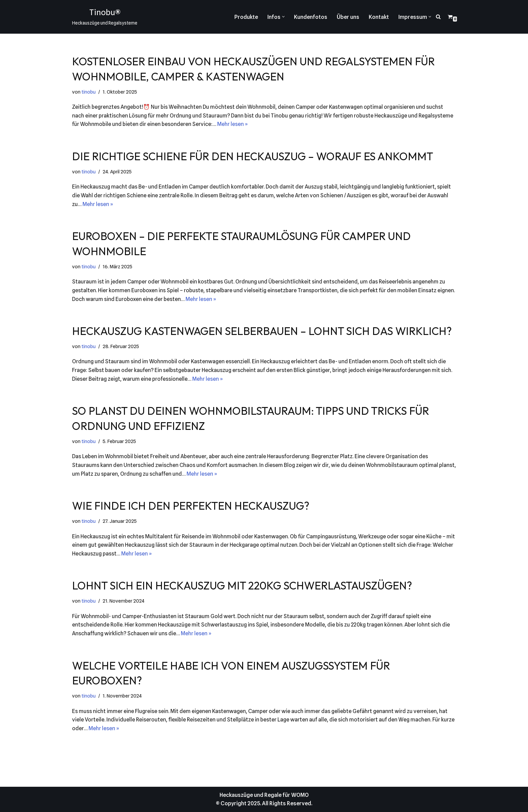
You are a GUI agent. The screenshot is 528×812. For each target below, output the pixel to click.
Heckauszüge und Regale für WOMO (264, 795)
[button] (283, 17)
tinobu (89, 92)
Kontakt (379, 17)
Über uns (348, 17)
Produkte (246, 17)
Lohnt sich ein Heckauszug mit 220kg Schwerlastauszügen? (242, 585)
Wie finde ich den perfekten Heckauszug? (191, 506)
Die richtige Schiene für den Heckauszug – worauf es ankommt (253, 156)
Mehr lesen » (233, 124)
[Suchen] (438, 17)
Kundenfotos (311, 17)
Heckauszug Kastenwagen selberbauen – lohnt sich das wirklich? (262, 331)
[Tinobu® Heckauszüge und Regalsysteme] (105, 17)
